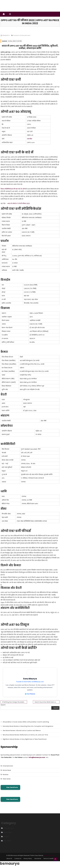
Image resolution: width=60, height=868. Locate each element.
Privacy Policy (28, 859)
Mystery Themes (48, 856)
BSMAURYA (6, 35)
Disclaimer (38, 859)
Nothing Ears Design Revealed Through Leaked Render (15, 702)
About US (9, 859)
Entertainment (25, 35)
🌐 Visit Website (30, 694)
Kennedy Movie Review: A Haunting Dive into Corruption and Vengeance (28, 726)
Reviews (6, 775)
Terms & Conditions (49, 859)
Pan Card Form (10, 788)
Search (3, 705)
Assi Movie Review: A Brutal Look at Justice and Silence (22, 731)
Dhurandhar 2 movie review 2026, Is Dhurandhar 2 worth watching (26, 722)
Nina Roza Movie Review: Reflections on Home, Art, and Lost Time (25, 735)
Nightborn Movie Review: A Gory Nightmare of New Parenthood (25, 739)
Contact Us (18, 859)
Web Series (7, 779)
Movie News (7, 770)
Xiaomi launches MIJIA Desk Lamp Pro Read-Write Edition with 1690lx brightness (47, 702)
